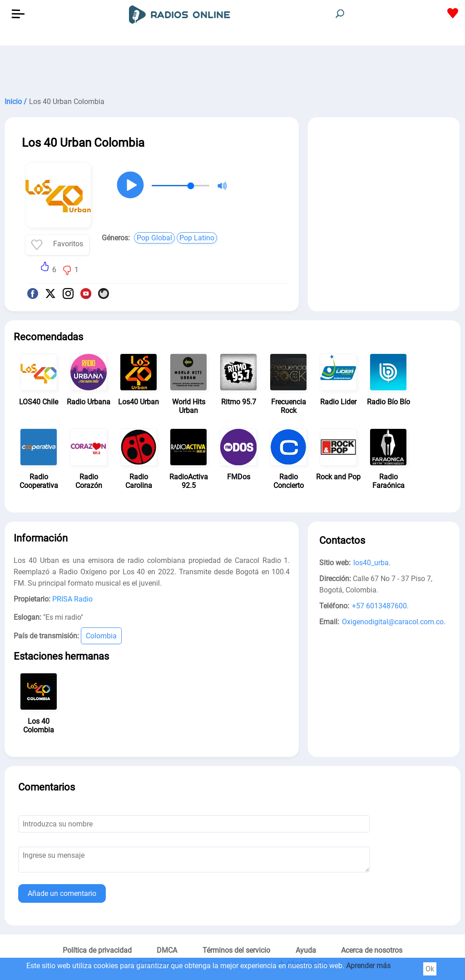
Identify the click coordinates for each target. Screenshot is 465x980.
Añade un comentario (62, 893)
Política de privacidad (97, 950)
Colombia (101, 636)
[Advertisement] (232, 68)
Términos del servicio (236, 950)
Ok (430, 969)
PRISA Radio (72, 599)
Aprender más (368, 966)
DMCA (167, 950)
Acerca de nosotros (372, 950)
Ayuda (306, 950)
